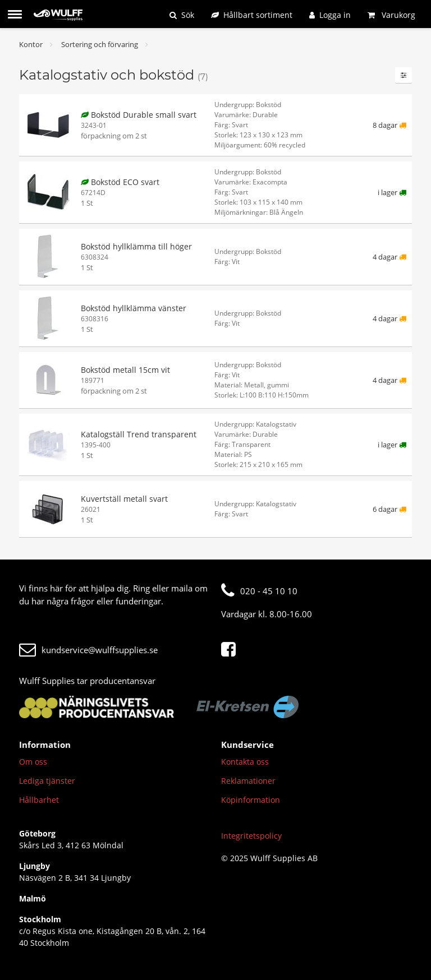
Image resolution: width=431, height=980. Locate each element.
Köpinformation (251, 800)
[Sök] (182, 15)
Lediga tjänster (47, 781)
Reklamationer (248, 781)
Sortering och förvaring (100, 44)
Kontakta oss (245, 762)
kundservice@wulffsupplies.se (88, 650)
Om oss (33, 762)
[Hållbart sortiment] (252, 15)
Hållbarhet (39, 800)
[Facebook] (231, 650)
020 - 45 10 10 (259, 591)
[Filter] (404, 75)
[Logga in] (330, 15)
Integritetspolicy (251, 836)
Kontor (31, 44)
